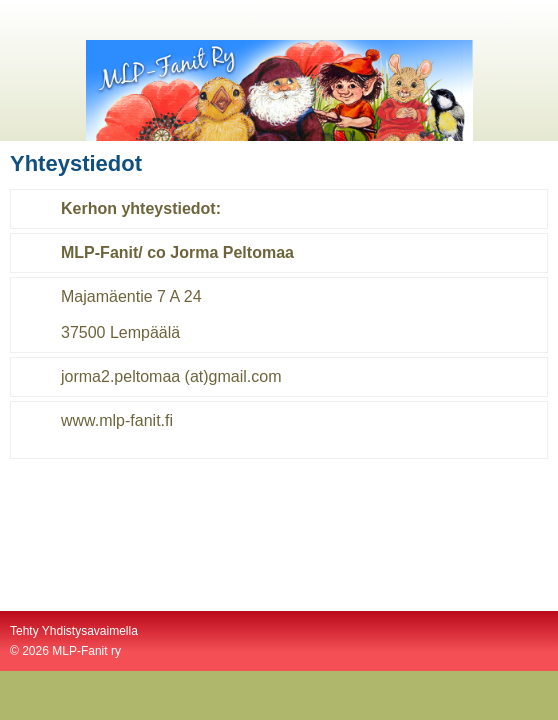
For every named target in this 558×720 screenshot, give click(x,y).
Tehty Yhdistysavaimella (74, 631)
